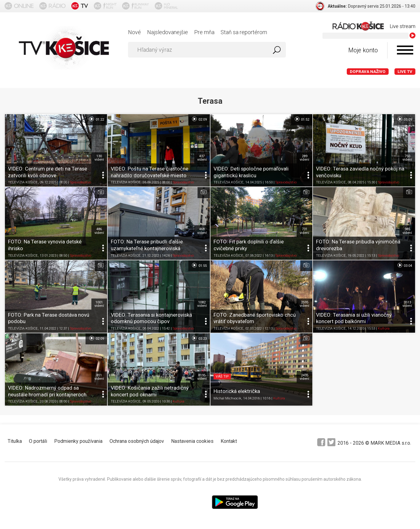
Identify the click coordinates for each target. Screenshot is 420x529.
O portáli (38, 441)
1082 (202, 304)
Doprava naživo (368, 72)
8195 (202, 377)
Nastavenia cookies (192, 441)
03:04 (404, 265)
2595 (304, 304)
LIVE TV (405, 72)
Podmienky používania (78, 441)
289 (304, 158)
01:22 (96, 119)
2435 (304, 377)
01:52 (302, 119)
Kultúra (384, 329)
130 (99, 158)
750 (407, 158)
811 (99, 377)
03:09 (404, 119)
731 (304, 231)
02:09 (199, 119)
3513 (407, 304)
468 (202, 231)
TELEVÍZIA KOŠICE (23, 183)
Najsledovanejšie (168, 32)
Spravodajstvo (80, 183)
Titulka (15, 441)
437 (202, 158)
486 (99, 231)
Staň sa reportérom (244, 32)
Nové (134, 32)
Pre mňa (204, 32)
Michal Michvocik (227, 398)
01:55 (199, 265)
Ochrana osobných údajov (137, 441)
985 (407, 231)
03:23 (199, 338)
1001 (99, 304)
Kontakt (229, 441)
